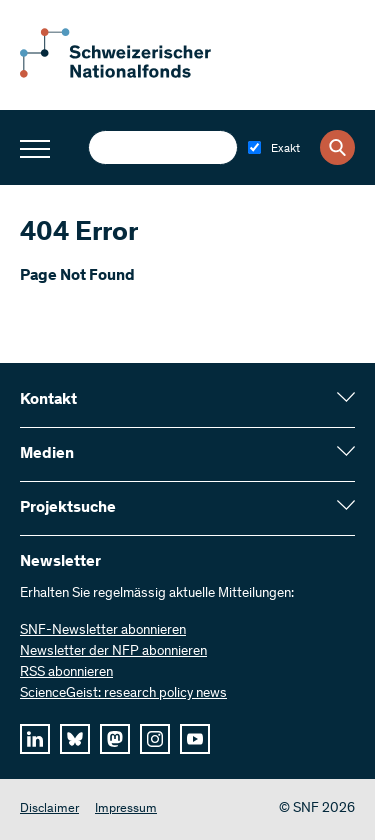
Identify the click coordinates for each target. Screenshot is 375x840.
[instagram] (155, 739)
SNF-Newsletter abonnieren (103, 631)
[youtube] (195, 739)
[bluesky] (75, 739)
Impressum (126, 809)
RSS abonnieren (66, 673)
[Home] (130, 74)
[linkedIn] (35, 739)
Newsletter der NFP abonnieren (113, 652)
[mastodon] (115, 739)
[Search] (337, 147)
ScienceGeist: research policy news (123, 694)
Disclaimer (49, 809)
